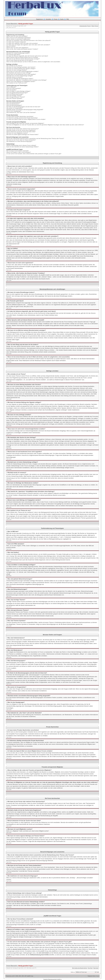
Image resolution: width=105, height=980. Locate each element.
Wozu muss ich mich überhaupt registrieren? (19, 38)
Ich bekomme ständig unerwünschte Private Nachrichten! (22, 118)
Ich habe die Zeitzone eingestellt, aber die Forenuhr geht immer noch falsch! (27, 56)
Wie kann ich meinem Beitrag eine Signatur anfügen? (21, 69)
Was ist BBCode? (11, 87)
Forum (56, 19)
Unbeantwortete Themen (85, 26)
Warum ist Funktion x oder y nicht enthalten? (19, 152)
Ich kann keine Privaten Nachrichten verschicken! (20, 117)
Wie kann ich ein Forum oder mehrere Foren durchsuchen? (23, 129)
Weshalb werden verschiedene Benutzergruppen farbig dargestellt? (25, 110)
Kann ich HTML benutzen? (14, 88)
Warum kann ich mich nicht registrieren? (17, 48)
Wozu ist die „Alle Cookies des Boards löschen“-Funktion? (22, 49)
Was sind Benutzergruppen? (14, 105)
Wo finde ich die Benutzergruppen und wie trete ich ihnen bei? (23, 107)
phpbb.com (92, 931)
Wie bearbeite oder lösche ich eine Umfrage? (19, 73)
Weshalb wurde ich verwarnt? (15, 77)
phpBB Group (49, 921)
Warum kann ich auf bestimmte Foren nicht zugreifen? (21, 74)
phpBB (13, 976)
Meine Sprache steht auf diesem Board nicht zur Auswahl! (22, 57)
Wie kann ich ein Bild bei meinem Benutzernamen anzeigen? (23, 59)
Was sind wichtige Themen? (14, 96)
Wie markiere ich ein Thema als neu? (17, 83)
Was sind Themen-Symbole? (14, 98)
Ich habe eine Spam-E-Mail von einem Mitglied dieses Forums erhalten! (26, 119)
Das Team (90, 968)
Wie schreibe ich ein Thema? (14, 66)
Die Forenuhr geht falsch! (13, 55)
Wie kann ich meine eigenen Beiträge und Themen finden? (22, 135)
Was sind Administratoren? (14, 102)
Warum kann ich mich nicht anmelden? (17, 36)
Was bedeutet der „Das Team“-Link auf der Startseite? (21, 113)
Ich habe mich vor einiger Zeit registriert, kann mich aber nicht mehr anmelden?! (28, 45)
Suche (62, 19)
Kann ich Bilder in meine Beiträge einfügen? (18, 91)
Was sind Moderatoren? (13, 104)
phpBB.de (32, 925)
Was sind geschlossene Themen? (16, 97)
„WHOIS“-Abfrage (51, 945)
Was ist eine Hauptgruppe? (14, 111)
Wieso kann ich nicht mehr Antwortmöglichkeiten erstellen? (23, 71)
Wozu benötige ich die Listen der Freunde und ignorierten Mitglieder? (25, 123)
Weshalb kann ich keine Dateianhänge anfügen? (20, 76)
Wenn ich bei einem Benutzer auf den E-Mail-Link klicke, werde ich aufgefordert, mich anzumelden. (33, 62)
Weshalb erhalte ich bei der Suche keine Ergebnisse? (21, 130)
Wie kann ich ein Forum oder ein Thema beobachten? (21, 140)
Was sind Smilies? (11, 90)
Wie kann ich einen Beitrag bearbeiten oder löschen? (21, 67)
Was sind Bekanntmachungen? (15, 94)
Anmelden (48, 19)
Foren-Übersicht (12, 24)
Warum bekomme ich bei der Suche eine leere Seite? (21, 132)
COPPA (12, 222)
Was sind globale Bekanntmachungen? (17, 93)
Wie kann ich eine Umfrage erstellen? (17, 70)
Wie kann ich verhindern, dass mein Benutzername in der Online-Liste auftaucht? (29, 41)
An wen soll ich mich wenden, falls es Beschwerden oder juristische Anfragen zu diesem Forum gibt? (34, 154)
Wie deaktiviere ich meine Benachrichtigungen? (19, 141)
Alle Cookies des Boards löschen (80, 968)
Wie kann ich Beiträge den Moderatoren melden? (20, 79)
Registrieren (40, 19)
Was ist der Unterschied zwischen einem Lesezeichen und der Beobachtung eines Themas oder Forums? (35, 139)
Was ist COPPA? (11, 46)
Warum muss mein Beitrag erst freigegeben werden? (21, 82)
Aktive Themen (95, 26)
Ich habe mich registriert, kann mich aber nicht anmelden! (22, 43)
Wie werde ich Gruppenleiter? (15, 108)
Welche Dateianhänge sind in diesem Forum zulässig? (21, 145)
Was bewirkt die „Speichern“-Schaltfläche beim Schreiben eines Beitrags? (27, 80)
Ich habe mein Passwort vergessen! (16, 42)
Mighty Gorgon (96, 976)
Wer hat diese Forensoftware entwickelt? (18, 151)
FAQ (68, 19)
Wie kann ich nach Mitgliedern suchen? (17, 133)
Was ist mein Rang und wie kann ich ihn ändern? (20, 60)
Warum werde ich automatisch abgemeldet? (18, 39)
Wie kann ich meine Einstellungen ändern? (18, 53)
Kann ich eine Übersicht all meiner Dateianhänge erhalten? (23, 147)
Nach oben (9, 173)
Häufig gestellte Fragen (26, 24)
